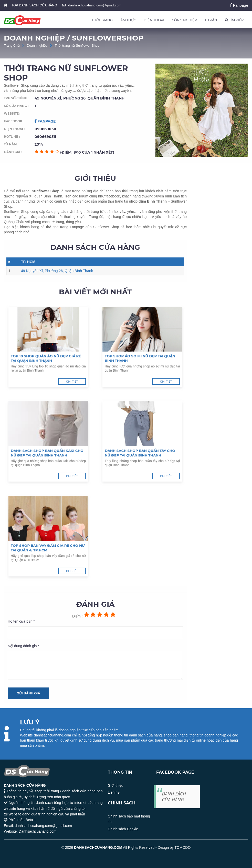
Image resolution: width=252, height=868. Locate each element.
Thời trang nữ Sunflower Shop (77, 46)
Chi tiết (57, 360)
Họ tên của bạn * (21, 621)
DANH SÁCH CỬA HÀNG (174, 797)
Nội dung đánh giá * (23, 646)
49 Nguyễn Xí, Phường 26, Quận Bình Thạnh (57, 271)
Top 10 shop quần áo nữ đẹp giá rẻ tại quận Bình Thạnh (47, 351)
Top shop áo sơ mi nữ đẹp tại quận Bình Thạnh (141, 351)
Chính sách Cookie (123, 829)
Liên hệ (114, 792)
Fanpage (239, 5)
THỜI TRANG (102, 20)
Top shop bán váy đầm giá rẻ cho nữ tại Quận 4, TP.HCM (48, 540)
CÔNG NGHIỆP (184, 20)
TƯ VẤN (211, 20)
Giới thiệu (116, 785)
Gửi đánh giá (28, 693)
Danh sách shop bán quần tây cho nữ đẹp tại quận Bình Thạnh (141, 446)
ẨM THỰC (128, 20)
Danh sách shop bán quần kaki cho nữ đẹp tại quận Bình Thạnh (48, 446)
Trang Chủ (12, 46)
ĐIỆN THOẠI (154, 20)
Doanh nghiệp (37, 46)
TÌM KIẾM (235, 20)
